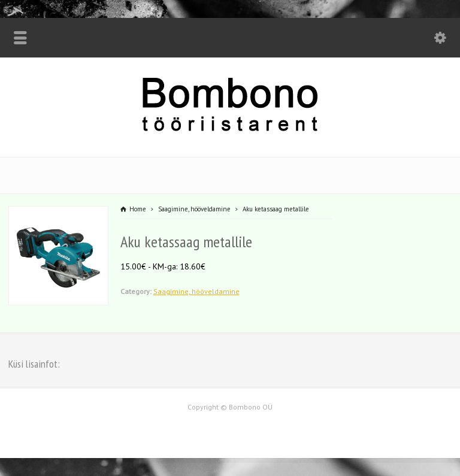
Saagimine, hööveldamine (196, 291)
